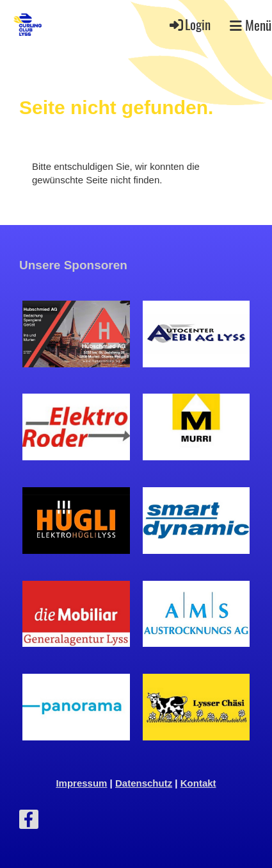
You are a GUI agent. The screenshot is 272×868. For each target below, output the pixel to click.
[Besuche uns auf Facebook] (29, 822)
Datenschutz (144, 783)
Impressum (81, 783)
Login (189, 24)
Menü (251, 25)
